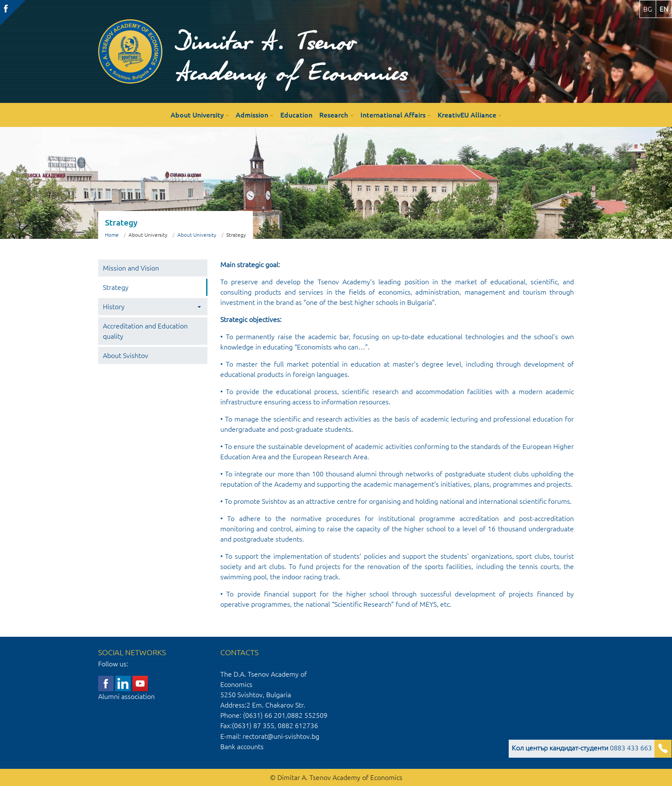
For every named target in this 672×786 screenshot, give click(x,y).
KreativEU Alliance (467, 115)
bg (648, 9)
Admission (252, 115)
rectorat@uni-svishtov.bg (281, 736)
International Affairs (393, 115)
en (664, 9)
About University (197, 115)
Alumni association (126, 696)
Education (296, 115)
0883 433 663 (582, 748)
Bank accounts (242, 747)
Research (334, 115)
